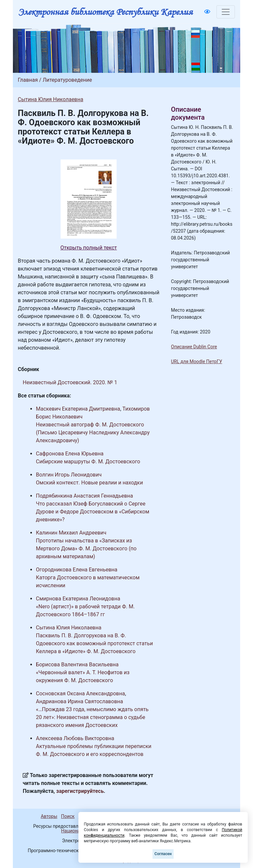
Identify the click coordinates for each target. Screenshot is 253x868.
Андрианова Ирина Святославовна (79, 701)
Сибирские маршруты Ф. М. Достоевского (88, 462)
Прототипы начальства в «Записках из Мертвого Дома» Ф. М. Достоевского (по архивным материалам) (86, 549)
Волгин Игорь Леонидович (69, 475)
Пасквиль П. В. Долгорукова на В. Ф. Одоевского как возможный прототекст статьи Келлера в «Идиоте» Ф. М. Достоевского (94, 643)
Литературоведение (67, 80)
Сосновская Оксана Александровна (80, 694)
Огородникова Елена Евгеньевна (77, 570)
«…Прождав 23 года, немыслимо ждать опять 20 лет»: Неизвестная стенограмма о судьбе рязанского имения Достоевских (92, 717)
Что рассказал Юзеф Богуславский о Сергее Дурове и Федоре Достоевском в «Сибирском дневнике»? (93, 512)
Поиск (68, 816)
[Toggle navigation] (226, 12)
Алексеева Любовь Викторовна (75, 738)
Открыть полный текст (89, 248)
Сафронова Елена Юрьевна (70, 454)
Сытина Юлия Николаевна (51, 99)
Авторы (49, 816)
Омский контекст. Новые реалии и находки (89, 483)
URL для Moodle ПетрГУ (197, 362)
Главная (28, 80)
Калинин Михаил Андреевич (71, 533)
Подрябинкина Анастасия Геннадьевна (84, 496)
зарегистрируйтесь (80, 791)
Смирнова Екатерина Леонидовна (78, 599)
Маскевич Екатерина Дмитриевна (78, 409)
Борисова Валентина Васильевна (77, 665)
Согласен (163, 854)
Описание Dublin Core (194, 347)
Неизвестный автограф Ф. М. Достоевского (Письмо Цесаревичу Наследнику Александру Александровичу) (93, 433)
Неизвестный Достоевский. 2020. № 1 (70, 382)
